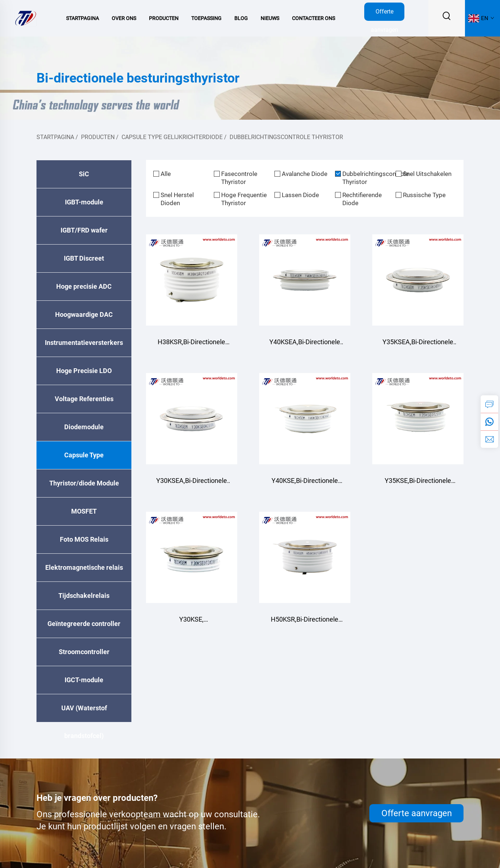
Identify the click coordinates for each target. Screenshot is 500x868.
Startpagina (82, 18)
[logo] (26, 18)
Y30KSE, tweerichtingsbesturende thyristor (191, 623)
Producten (164, 18)
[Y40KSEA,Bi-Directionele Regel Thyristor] (305, 280)
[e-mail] (489, 439)
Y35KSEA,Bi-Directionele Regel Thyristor (418, 345)
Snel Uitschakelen (427, 174)
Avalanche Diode (305, 174)
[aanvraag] (489, 404)
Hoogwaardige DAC (84, 314)
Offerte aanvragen (384, 14)
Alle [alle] (166, 174)
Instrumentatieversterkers (84, 343)
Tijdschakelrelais (84, 596)
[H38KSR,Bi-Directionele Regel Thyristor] (192, 280)
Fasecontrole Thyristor (239, 178)
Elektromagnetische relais (84, 567)
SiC (84, 174)
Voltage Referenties (84, 399)
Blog (241, 18)
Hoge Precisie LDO (84, 371)
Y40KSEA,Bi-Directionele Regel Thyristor (305, 345)
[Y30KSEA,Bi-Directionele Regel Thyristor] (192, 419)
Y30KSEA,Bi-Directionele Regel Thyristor (192, 484)
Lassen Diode (300, 195)
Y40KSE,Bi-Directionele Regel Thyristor (305, 484)
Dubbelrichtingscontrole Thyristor (286, 137)
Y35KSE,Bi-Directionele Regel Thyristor (418, 484)
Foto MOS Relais (84, 539)
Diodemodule (84, 427)
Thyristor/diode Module (84, 483)
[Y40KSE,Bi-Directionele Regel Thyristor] (305, 419)
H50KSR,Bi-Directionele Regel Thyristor (305, 623)
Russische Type (424, 195)
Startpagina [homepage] (55, 137)
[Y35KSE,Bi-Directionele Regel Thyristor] (418, 419)
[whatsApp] (489, 422)
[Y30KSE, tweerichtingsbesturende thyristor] (192, 557)
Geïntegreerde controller (84, 624)
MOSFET (84, 511)
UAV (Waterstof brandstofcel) (84, 713)
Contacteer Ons (314, 18)
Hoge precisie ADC (84, 286)
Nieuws (270, 18)
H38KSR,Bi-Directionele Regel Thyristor (191, 345)
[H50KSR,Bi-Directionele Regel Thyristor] (305, 557)
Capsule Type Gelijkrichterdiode (172, 137)
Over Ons (124, 18)
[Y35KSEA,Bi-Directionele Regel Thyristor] (418, 280)
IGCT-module (84, 680)
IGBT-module (84, 202)
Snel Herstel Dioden (177, 199)
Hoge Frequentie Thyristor (244, 199)
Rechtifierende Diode (362, 199)
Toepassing (206, 18)
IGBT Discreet (84, 258)
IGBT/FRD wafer (84, 230)
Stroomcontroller (84, 652)
